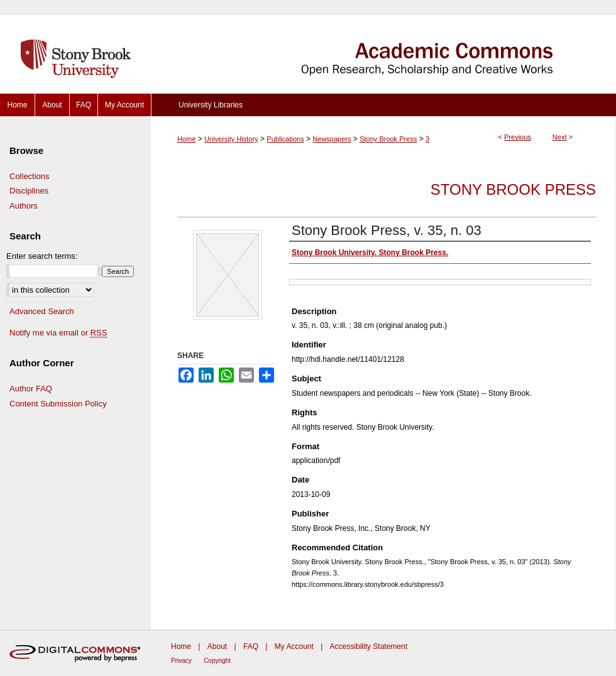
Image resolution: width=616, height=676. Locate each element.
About (217, 646)
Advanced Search (42, 311)
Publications (285, 139)
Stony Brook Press (388, 139)
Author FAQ (31, 389)
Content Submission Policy (58, 404)
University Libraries (211, 105)
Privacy (181, 661)
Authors (24, 206)
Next (560, 137)
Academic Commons (383, 47)
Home (186, 139)
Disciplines (29, 191)
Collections (30, 176)
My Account (294, 646)
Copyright (217, 661)
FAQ (251, 646)
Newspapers (332, 139)
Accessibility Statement (369, 646)
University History (231, 139)
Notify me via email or (58, 333)
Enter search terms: (42, 256)
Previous (518, 137)
